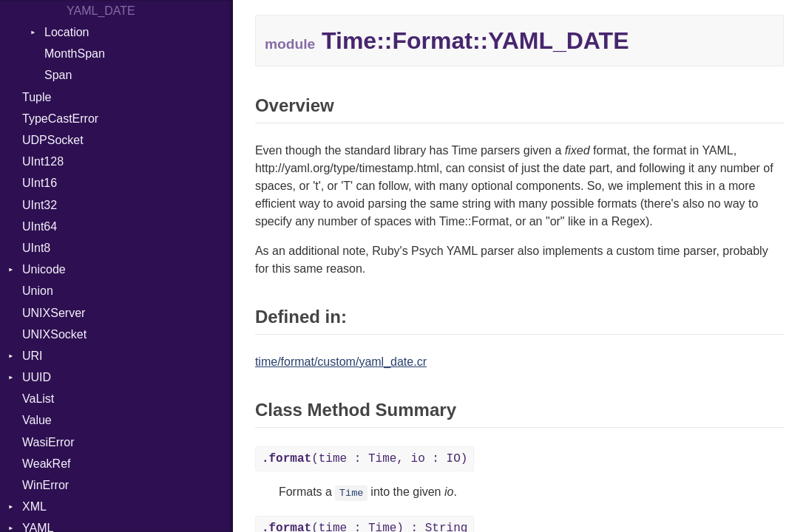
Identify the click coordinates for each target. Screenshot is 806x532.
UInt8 (36, 248)
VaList (38, 399)
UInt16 (40, 183)
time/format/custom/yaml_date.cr (341, 362)
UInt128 (43, 161)
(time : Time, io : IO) (365, 459)
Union (38, 291)
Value (37, 420)
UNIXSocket (54, 334)
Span (58, 75)
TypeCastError (60, 119)
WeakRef (47, 464)
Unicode (44, 269)
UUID (37, 377)
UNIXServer (54, 313)
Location (67, 32)
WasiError (48, 442)
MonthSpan (75, 54)
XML (34, 507)
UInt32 (40, 205)
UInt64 (40, 226)
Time (352, 493)
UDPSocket (53, 140)
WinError (45, 485)
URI (33, 356)
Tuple (37, 97)
